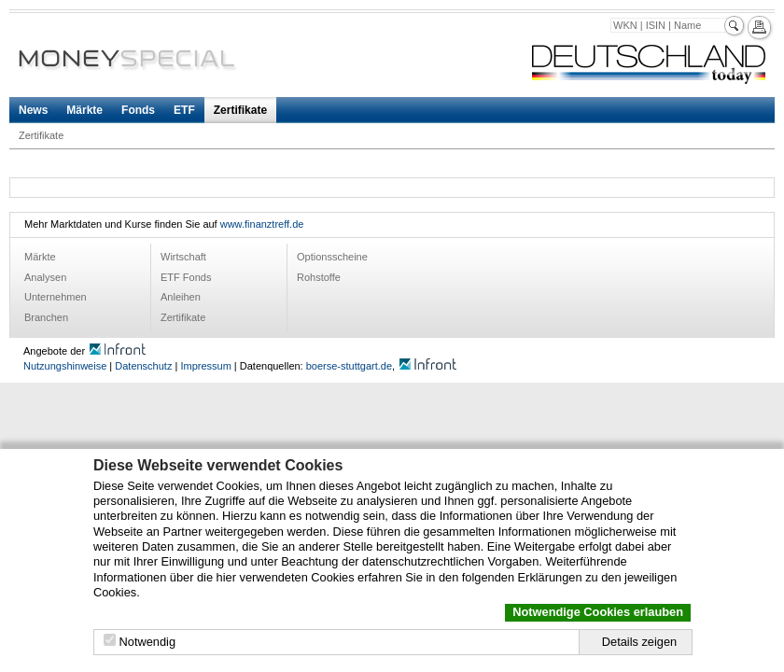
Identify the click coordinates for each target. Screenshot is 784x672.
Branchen (46, 317)
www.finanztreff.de (262, 224)
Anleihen (181, 297)
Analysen (45, 277)
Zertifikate (240, 110)
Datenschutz (143, 366)
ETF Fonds (186, 277)
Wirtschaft (183, 257)
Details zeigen (639, 642)
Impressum (205, 366)
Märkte (84, 110)
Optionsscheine (332, 257)
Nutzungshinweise (65, 366)
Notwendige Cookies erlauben (598, 612)
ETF (184, 110)
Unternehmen (56, 297)
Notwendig (147, 642)
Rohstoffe (319, 277)
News (33, 110)
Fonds (138, 110)
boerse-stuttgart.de (349, 366)
